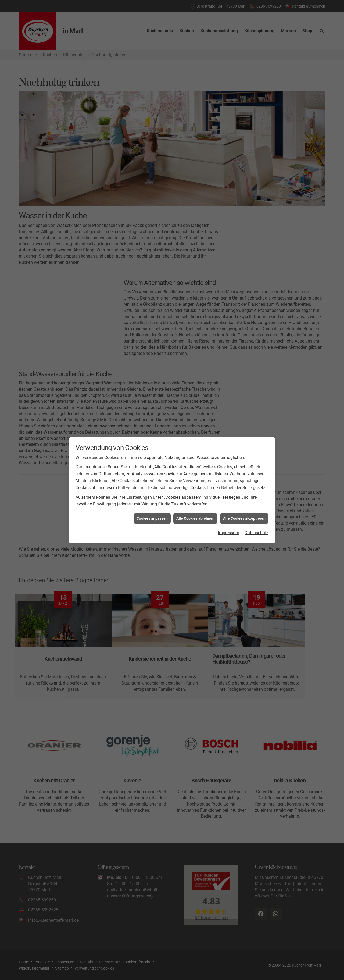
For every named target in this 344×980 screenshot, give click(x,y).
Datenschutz (257, 532)
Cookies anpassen (152, 518)
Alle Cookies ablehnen (195, 518)
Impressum (229, 532)
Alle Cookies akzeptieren (244, 518)
